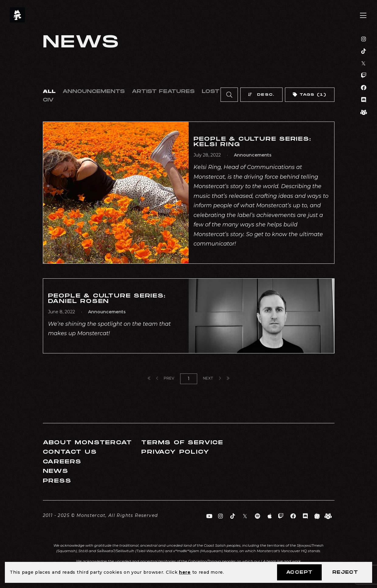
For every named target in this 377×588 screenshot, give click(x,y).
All (49, 92)
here (185, 572)
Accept (299, 572)
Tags (309, 95)
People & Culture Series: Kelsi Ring (252, 142)
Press (57, 481)
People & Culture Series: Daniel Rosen (107, 299)
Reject (345, 572)
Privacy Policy (175, 452)
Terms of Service (182, 443)
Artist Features (163, 92)
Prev (165, 378)
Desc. (261, 95)
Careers (62, 462)
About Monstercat (87, 443)
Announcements (94, 92)
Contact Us (70, 452)
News (56, 471)
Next (212, 378)
